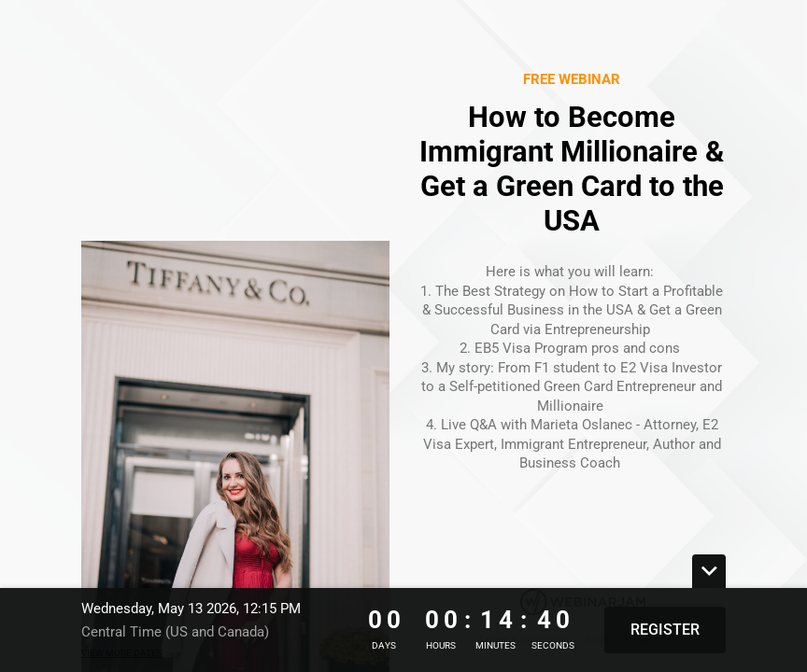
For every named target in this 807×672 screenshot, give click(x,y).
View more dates (122, 653)
